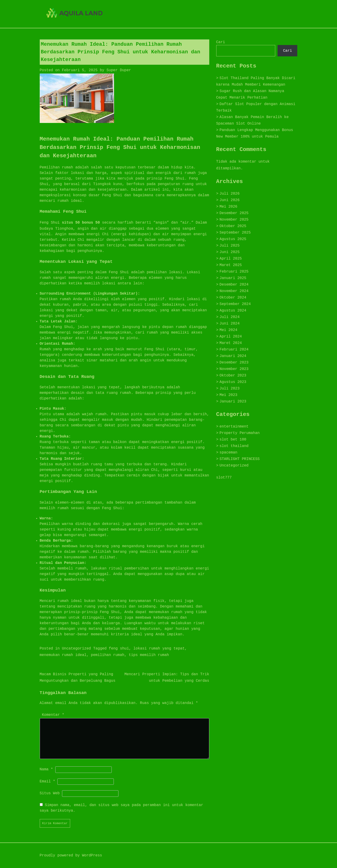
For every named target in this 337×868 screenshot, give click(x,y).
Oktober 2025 (233, 226)
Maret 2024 (231, 343)
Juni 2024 (229, 324)
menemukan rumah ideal (63, 655)
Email (47, 781)
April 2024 (231, 337)
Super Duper (119, 70)
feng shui (119, 649)
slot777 (224, 478)
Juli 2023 (229, 389)
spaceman (228, 453)
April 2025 (231, 259)
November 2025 (234, 220)
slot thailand (234, 446)
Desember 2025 (234, 213)
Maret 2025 (231, 265)
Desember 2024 (234, 285)
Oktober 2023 (233, 376)
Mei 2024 (228, 330)
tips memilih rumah (149, 655)
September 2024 (235, 304)
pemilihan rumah (108, 655)
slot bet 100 (233, 440)
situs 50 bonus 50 (81, 223)
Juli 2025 (229, 246)
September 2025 (235, 233)
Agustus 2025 (233, 239)
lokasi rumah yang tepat (159, 649)
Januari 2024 (233, 356)
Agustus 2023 (233, 382)
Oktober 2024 (233, 298)
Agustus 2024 (233, 311)
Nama (46, 769)
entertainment (234, 427)
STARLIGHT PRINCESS (240, 459)
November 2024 (234, 291)
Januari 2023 (233, 402)
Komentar (53, 715)
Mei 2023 (228, 395)
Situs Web (50, 793)
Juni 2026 (229, 200)
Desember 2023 (234, 363)
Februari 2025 (234, 272)
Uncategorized (77, 649)
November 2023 (234, 369)
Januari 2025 (233, 278)
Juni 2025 (229, 252)
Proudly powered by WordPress (71, 855)
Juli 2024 (229, 317)
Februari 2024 (234, 350)
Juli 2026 (229, 194)
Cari (221, 42)
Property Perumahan (240, 433)
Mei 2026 (228, 207)
